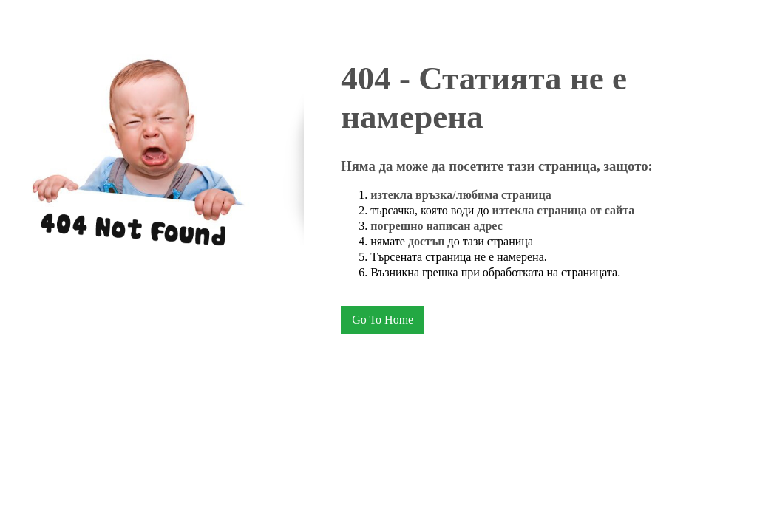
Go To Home (383, 320)
